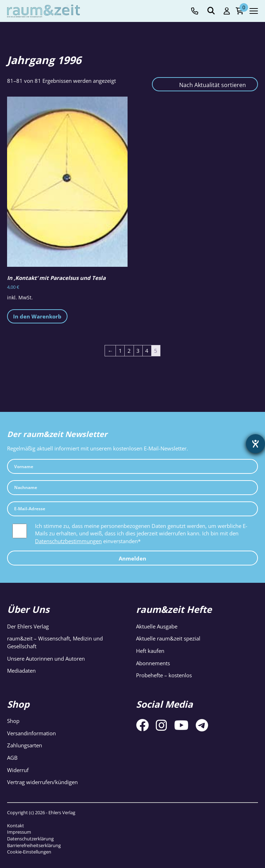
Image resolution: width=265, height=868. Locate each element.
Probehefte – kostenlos (164, 675)
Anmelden (132, 558)
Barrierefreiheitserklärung (34, 845)
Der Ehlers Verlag (28, 626)
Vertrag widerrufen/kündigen (42, 782)
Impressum (19, 832)
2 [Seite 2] (129, 351)
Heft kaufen (150, 651)
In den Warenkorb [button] (37, 316)
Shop (13, 721)
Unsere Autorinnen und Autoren (46, 659)
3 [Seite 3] (138, 351)
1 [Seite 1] (120, 351)
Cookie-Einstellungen (29, 852)
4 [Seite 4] (147, 351)
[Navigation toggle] (254, 11)
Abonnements (153, 663)
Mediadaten (21, 671)
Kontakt (16, 826)
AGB (12, 758)
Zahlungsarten (25, 745)
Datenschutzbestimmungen (68, 541)
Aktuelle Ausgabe (157, 626)
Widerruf (18, 770)
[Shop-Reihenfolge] (205, 84)
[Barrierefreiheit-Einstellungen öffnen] (255, 444)
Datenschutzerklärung (30, 839)
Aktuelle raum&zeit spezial (168, 638)
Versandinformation (31, 733)
